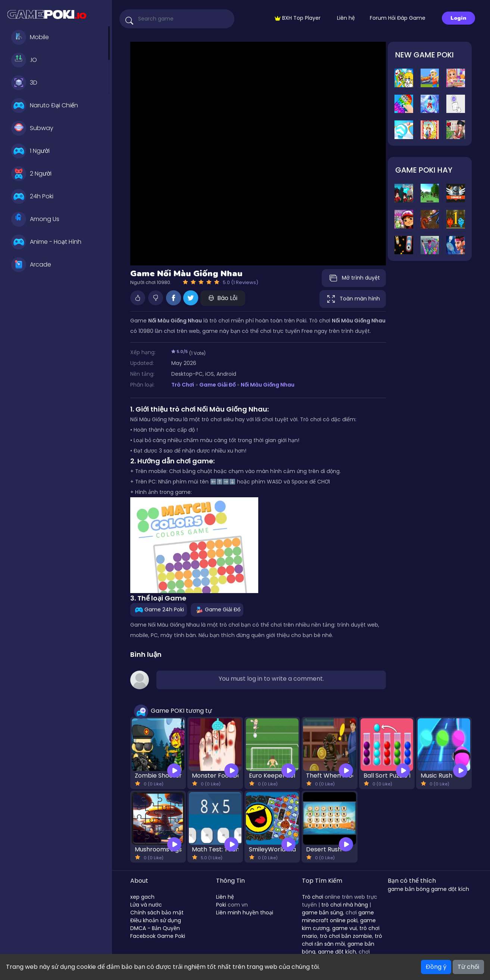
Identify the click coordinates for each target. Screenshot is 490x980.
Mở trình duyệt (354, 278)
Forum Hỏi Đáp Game (398, 18)
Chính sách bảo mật (157, 913)
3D (24, 83)
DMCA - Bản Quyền (155, 928)
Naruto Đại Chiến (45, 105)
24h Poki (32, 196)
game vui (344, 928)
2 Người (31, 174)
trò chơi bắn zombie (346, 936)
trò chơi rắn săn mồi (342, 940)
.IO (24, 60)
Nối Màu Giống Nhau (268, 385)
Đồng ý (436, 967)
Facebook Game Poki (158, 936)
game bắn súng (322, 913)
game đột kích (337, 952)
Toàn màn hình (353, 299)
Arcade (31, 265)
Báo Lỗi (223, 298)
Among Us (35, 219)
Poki (221, 905)
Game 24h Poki (159, 609)
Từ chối (468, 967)
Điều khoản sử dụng (156, 920)
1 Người (30, 151)
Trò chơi (313, 897)
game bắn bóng (409, 889)
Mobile (30, 37)
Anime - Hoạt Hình (46, 242)
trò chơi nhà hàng (345, 905)
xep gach (142, 897)
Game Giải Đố (217, 385)
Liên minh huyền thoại (245, 913)
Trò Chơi (183, 385)
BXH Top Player (298, 18)
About (139, 881)
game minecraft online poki (338, 916)
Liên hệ (346, 18)
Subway (32, 128)
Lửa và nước (146, 905)
